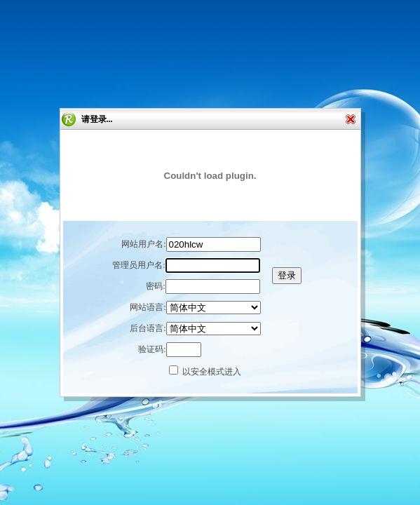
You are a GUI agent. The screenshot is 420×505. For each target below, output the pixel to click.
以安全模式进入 (212, 372)
